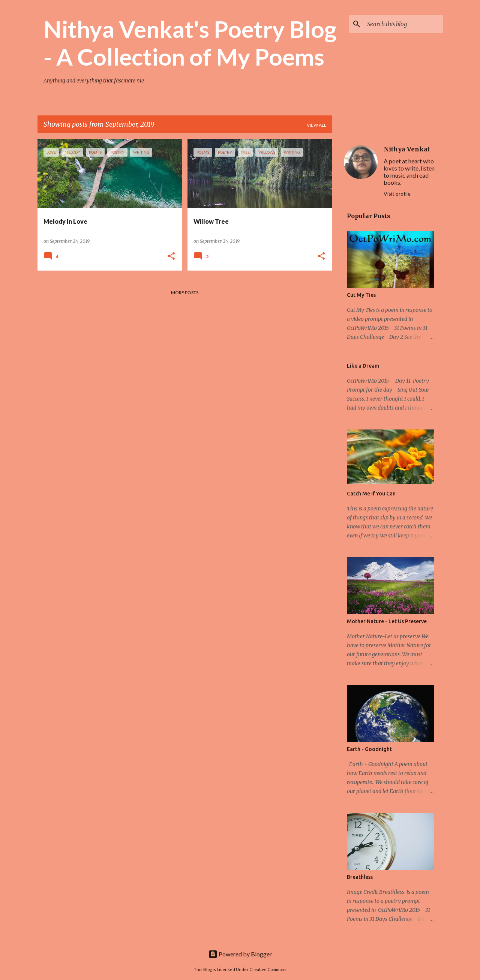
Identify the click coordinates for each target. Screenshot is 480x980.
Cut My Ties (361, 295)
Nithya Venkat (407, 149)
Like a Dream (363, 366)
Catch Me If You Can (371, 494)
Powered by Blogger (240, 954)
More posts (185, 293)
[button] (171, 257)
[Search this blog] (403, 24)
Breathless (360, 877)
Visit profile (397, 194)
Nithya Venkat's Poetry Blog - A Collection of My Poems (190, 43)
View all (316, 125)
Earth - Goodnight (369, 749)
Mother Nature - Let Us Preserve (387, 621)
